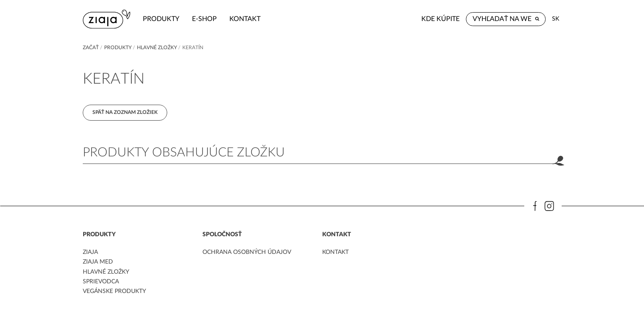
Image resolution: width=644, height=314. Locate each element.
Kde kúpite (440, 19)
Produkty (161, 19)
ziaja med (98, 262)
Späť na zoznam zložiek (125, 112)
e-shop (204, 19)
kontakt (245, 19)
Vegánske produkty (114, 291)
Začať (91, 47)
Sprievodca (101, 282)
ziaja (90, 252)
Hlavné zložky (157, 47)
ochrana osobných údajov (247, 252)
